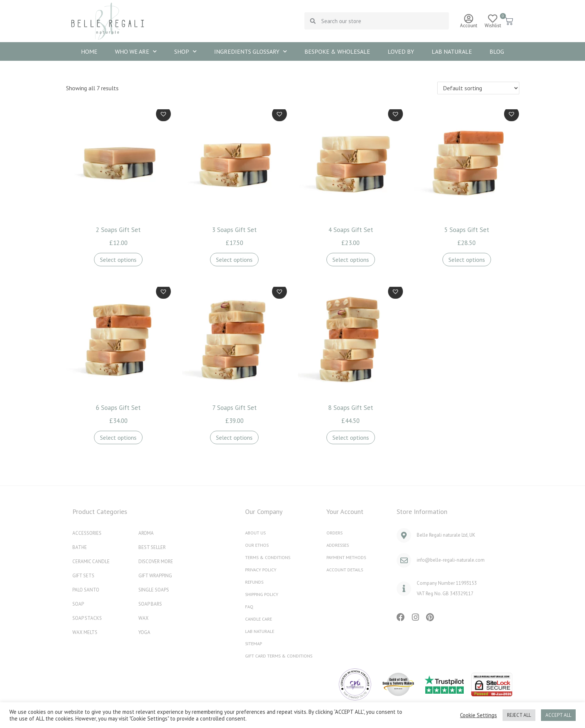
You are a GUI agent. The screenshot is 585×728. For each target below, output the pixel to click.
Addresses (339, 545)
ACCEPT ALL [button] (558, 715)
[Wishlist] (493, 18)
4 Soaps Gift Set (351, 230)
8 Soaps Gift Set (351, 408)
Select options (118, 260)
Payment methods (348, 557)
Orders (335, 532)
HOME (89, 51)
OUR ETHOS (258, 545)
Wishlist (493, 26)
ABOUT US (256, 532)
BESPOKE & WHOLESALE (337, 51)
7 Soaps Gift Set (234, 408)
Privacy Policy (262, 569)
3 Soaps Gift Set (234, 230)
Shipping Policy (263, 594)
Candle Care (260, 619)
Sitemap (255, 643)
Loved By (401, 51)
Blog (497, 51)
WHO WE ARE (136, 51)
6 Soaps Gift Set (118, 408)
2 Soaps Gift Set (118, 230)
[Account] (468, 18)
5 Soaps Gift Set (467, 230)
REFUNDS (255, 582)
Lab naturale (452, 51)
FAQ (249, 606)
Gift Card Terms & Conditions (282, 655)
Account (469, 26)
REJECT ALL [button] (519, 715)
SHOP (185, 51)
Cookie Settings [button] (478, 715)
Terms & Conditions (270, 557)
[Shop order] (478, 88)
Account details (347, 569)
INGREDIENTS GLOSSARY (251, 51)
